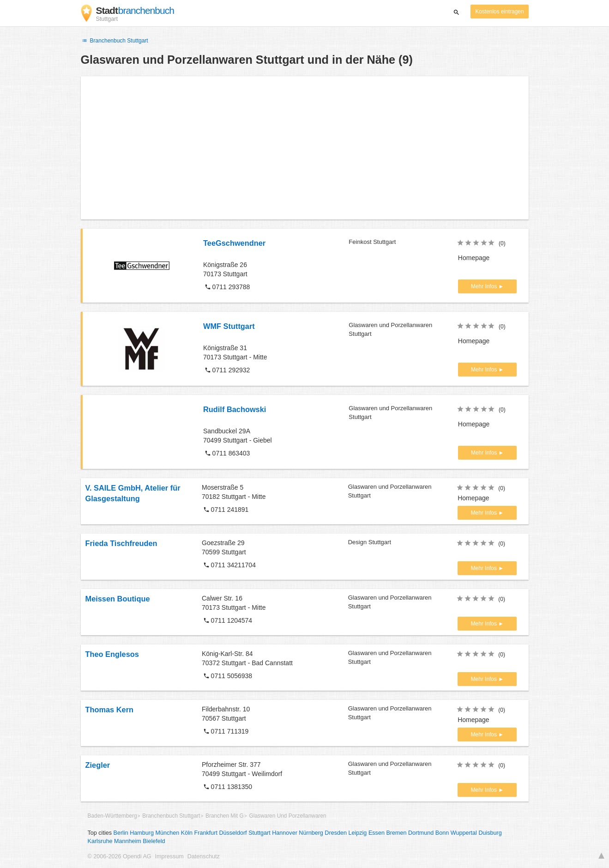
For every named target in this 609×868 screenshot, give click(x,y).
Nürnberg (311, 833)
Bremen (396, 833)
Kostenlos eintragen (499, 12)
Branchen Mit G (225, 816)
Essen (377, 833)
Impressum (169, 856)
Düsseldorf (233, 833)
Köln (187, 833)
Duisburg (490, 833)
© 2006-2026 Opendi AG (120, 856)
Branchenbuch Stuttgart (115, 41)
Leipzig (357, 833)
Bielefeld (154, 841)
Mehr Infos (485, 286)
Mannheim (128, 841)
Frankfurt (206, 833)
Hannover (285, 833)
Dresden (336, 833)
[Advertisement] (305, 148)
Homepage (474, 258)
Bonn (442, 833)
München (168, 833)
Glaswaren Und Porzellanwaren (288, 816)
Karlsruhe (100, 841)
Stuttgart (259, 833)
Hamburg (142, 833)
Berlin (121, 833)
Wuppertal (464, 833)
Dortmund (421, 833)
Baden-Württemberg (112, 816)
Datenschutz (204, 856)
